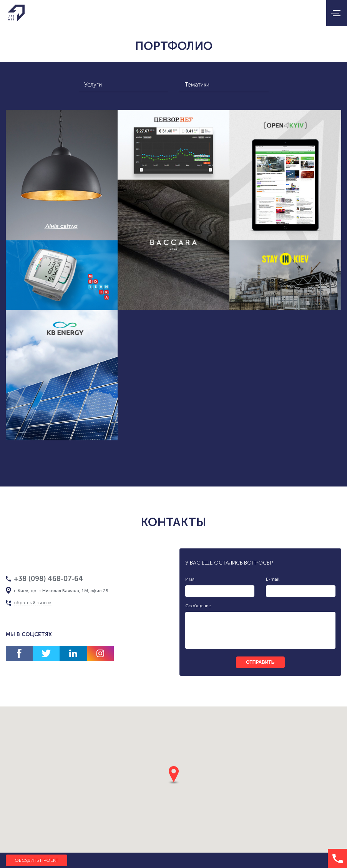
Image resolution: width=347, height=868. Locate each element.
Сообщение (198, 606)
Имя (190, 579)
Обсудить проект (37, 860)
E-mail (273, 579)
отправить (260, 662)
